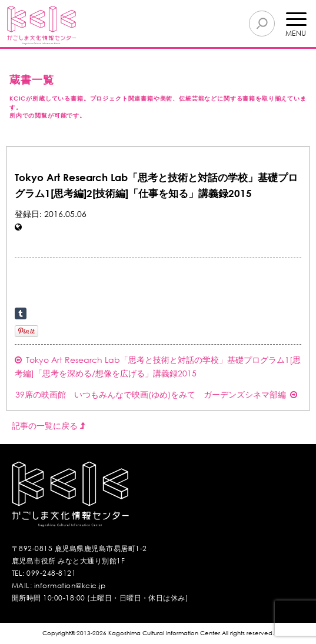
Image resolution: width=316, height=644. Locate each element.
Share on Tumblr (21, 313)
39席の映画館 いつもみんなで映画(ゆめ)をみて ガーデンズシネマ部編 (156, 394)
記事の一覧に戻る (48, 426)
